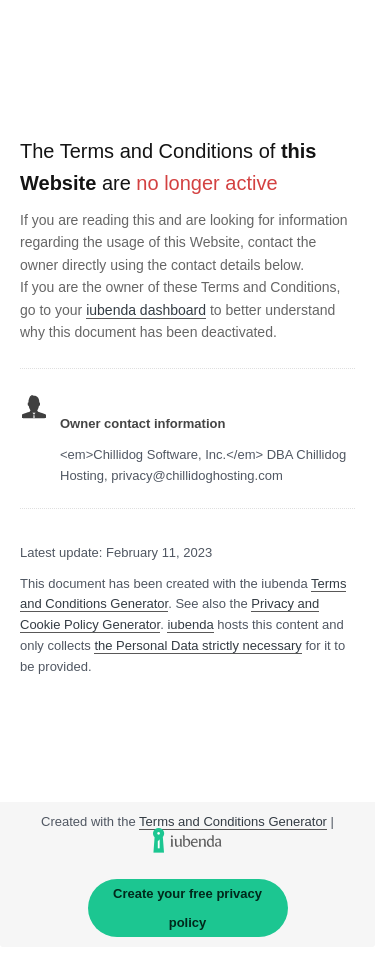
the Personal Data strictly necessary (197, 645)
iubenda (190, 624)
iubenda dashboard (146, 310)
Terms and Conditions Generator (233, 821)
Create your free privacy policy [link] (187, 908)
